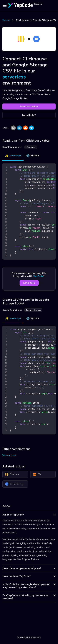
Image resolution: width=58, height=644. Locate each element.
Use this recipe (29, 107)
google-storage (33, 310)
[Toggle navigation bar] (5, 5)
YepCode (38, 276)
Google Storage (14, 484)
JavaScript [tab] (13, 156)
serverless (14, 77)
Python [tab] (32, 156)
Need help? (29, 115)
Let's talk (29, 283)
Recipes (7, 20)
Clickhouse (12, 474)
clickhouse (31, 147)
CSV (37, 474)
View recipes (9, 455)
